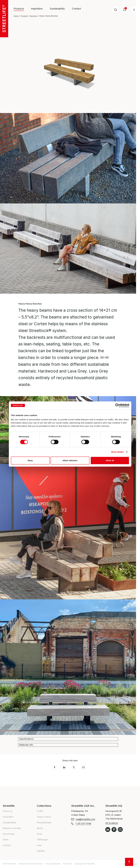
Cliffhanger (43, 840)
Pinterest (114, 830)
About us (7, 811)
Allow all (110, 460)
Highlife (41, 851)
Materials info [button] (26, 745)
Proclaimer (67, 864)
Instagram (120, 830)
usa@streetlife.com (85, 819)
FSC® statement (9, 864)
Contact (76, 9)
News (6, 840)
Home (16, 16)
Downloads (9, 834)
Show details (117, 452)
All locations (112, 823)
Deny (30, 460)
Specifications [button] (26, 739)
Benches (34, 16)
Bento (40, 828)
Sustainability (57, 9)
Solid (39, 834)
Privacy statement (53, 864)
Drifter (40, 811)
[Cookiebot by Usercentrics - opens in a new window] (117, 405)
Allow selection (70, 460)
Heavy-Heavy (44, 817)
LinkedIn (108, 830)
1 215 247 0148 (83, 824)
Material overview (12, 828)
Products (24, 16)
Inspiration (37, 9)
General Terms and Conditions (31, 864)
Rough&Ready (44, 822)
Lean (39, 845)
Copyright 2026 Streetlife (85, 864)
